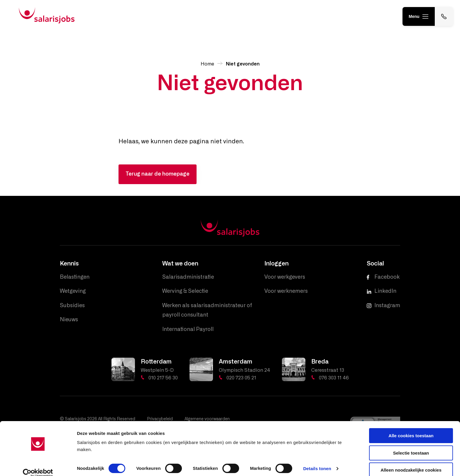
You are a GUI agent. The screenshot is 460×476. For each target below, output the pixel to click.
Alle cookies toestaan (411, 427)
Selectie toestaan (411, 444)
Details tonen (317, 460)
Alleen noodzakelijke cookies (411, 461)
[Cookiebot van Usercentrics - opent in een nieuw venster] (38, 465)
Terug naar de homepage (158, 174)
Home (207, 64)
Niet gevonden (243, 64)
